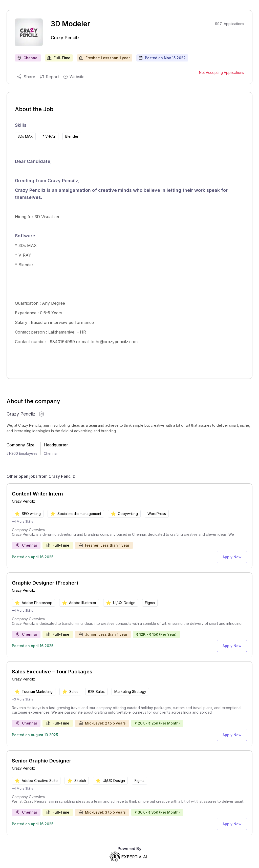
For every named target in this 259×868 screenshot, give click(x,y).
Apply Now (233, 556)
